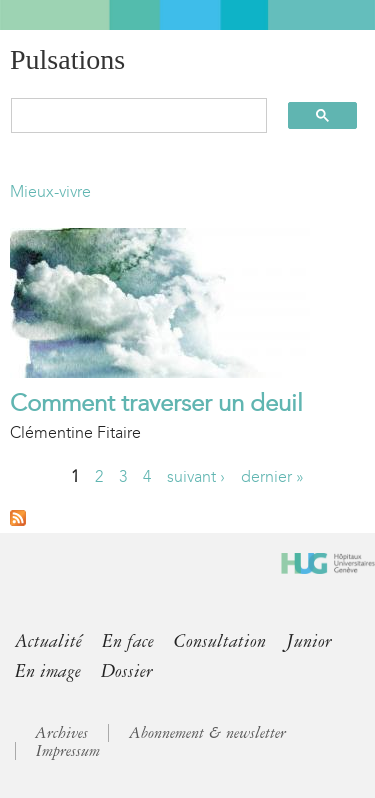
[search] (130, 115)
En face (128, 641)
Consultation (220, 641)
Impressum (68, 751)
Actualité (48, 641)
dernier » (272, 476)
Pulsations (67, 59)
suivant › (196, 476)
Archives (61, 733)
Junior (309, 641)
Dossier (127, 671)
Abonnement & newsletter (207, 733)
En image (48, 671)
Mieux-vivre (50, 191)
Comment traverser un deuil (156, 403)
